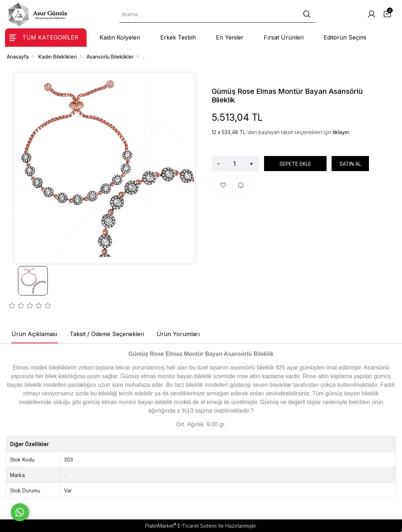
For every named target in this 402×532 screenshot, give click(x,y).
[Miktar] (235, 164)
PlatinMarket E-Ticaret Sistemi (181, 526)
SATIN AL (350, 164)
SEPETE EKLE (295, 164)
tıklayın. (341, 132)
